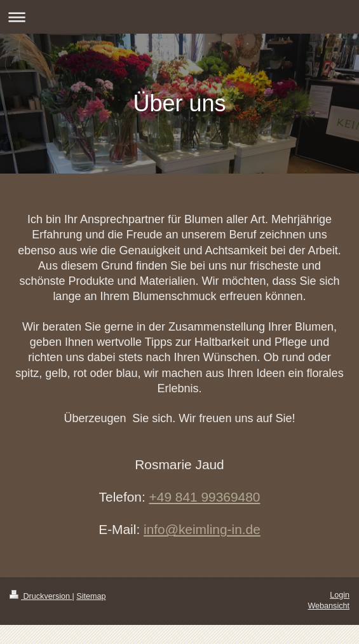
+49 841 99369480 (205, 497)
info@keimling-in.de (202, 529)
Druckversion (41, 596)
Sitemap (91, 596)
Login (340, 595)
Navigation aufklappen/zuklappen (179, 17)
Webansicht (329, 606)
